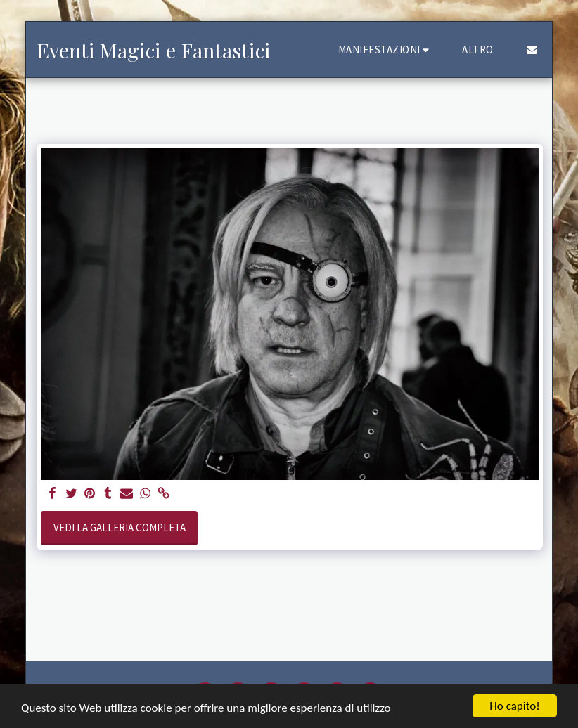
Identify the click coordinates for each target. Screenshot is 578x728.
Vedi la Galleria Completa (120, 527)
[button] (386, 50)
